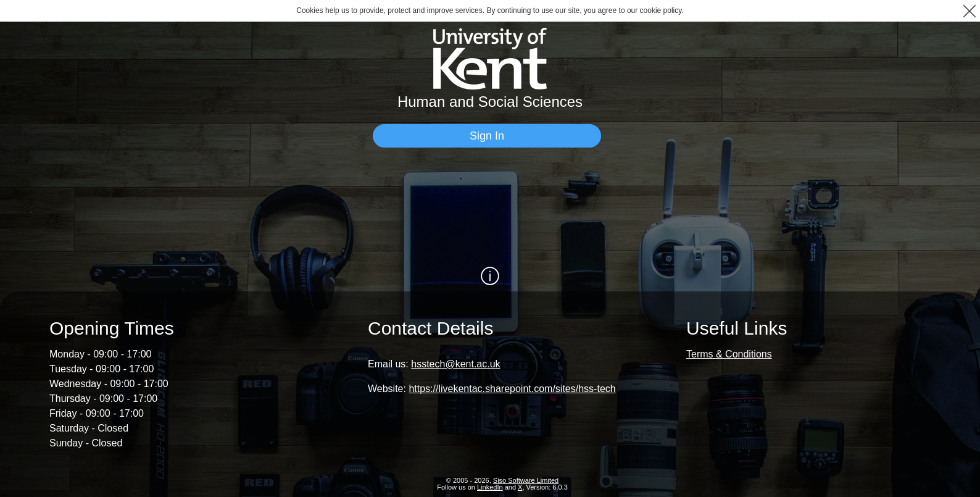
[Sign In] (487, 136)
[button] (969, 11)
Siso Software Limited (526, 480)
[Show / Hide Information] (490, 276)
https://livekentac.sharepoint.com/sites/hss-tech (512, 389)
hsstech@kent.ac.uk (455, 364)
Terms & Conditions (729, 354)
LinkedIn (490, 487)
